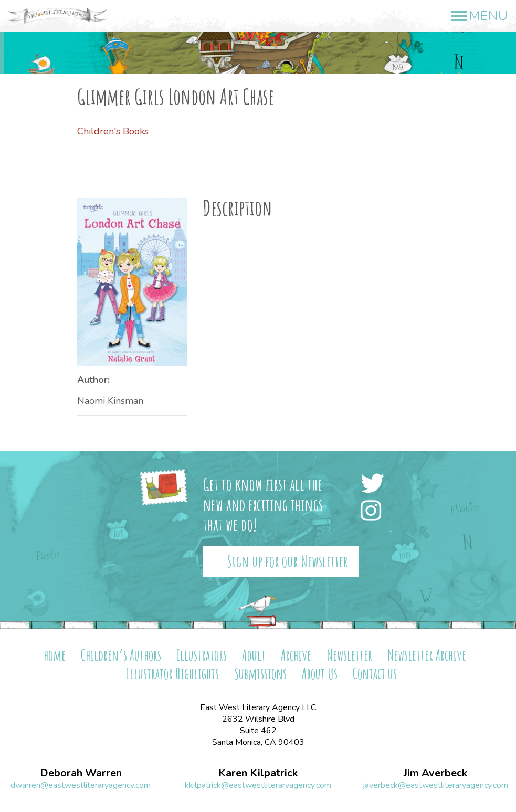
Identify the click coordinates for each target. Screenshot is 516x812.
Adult (254, 655)
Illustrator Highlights (172, 674)
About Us (320, 674)
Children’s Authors (121, 655)
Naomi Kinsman (110, 401)
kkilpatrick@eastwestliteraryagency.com (258, 785)
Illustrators (202, 655)
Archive (296, 655)
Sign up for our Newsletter (287, 561)
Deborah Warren (81, 773)
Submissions (260, 674)
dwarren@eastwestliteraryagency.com (81, 785)
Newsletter (349, 655)
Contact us (375, 674)
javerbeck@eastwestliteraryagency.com (435, 785)
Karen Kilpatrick (258, 773)
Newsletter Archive (427, 655)
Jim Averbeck (435, 773)
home (55, 655)
